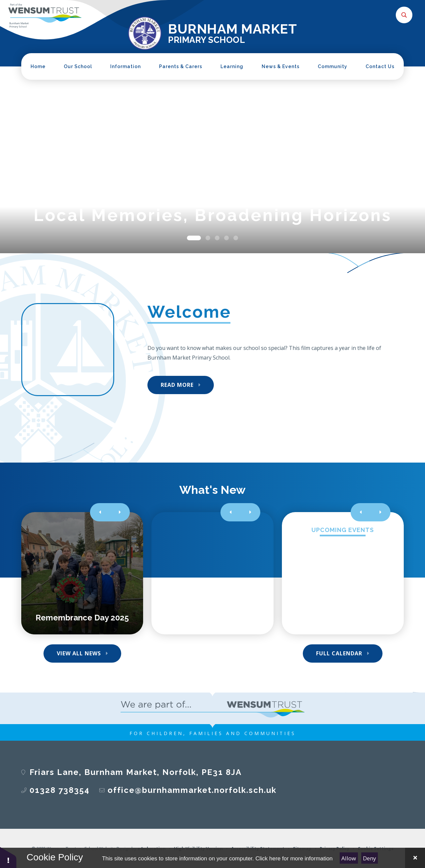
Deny (370, 858)
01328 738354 (60, 790)
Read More (177, 385)
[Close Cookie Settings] (415, 858)
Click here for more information (294, 859)
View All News (79, 653)
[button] (8, 857)
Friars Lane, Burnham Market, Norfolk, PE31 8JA (136, 772)
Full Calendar (339, 653)
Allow (349, 858)
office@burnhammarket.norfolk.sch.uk (192, 790)
